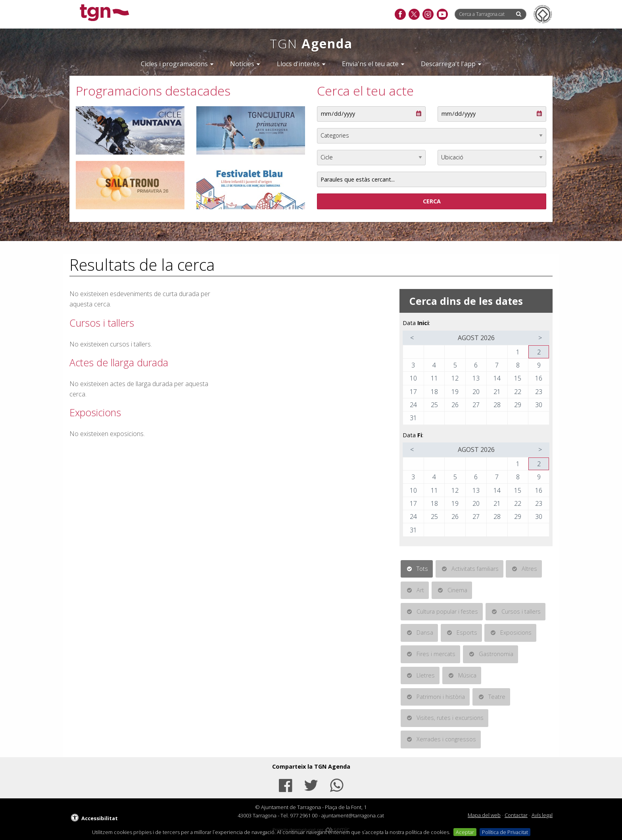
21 (497, 392)
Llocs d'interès (298, 64)
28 (497, 405)
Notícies (242, 64)
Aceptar (465, 832)
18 (434, 392)
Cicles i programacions (174, 64)
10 (413, 378)
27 (476, 405)
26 (455, 405)
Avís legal (542, 815)
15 (518, 378)
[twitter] (414, 15)
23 (539, 392)
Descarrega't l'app (448, 64)
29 (518, 405)
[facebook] (400, 15)
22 (518, 392)
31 (413, 418)
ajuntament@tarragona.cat (353, 815)
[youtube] (442, 15)
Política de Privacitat (505, 832)
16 (539, 378)
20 (476, 392)
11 (434, 378)
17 (413, 392)
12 (455, 378)
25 (434, 405)
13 (476, 378)
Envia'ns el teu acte (370, 64)
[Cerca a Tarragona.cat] (485, 14)
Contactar (516, 815)
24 (413, 405)
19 (455, 392)
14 (497, 378)
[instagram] (428, 15)
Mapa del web (484, 815)
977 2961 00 (304, 815)
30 (539, 405)
